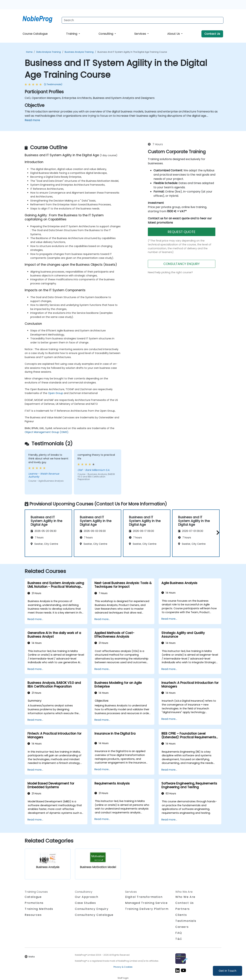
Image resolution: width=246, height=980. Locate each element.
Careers (182, 927)
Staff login (123, 978)
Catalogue (33, 897)
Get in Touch (227, 971)
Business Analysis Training (79, 52)
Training (72, 34)
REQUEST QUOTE (182, 232)
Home (29, 52)
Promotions (34, 903)
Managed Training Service (146, 903)
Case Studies (85, 903)
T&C (179, 939)
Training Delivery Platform (147, 909)
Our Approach (87, 897)
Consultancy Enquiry (92, 909)
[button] (217, 533)
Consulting (106, 34)
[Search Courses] (143, 20)
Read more (32, 120)
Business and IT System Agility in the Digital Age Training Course (132, 52)
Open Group (56, 393)
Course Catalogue (35, 34)
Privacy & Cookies (123, 967)
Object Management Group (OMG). (47, 432)
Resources (33, 915)
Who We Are (185, 897)
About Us (174, 34)
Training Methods (39, 909)
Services (140, 34)
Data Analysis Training (49, 52)
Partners (183, 909)
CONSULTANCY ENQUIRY (182, 264)
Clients (181, 915)
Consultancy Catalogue (94, 915)
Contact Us (212, 34)
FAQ (179, 933)
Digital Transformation (144, 897)
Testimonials (186, 921)
